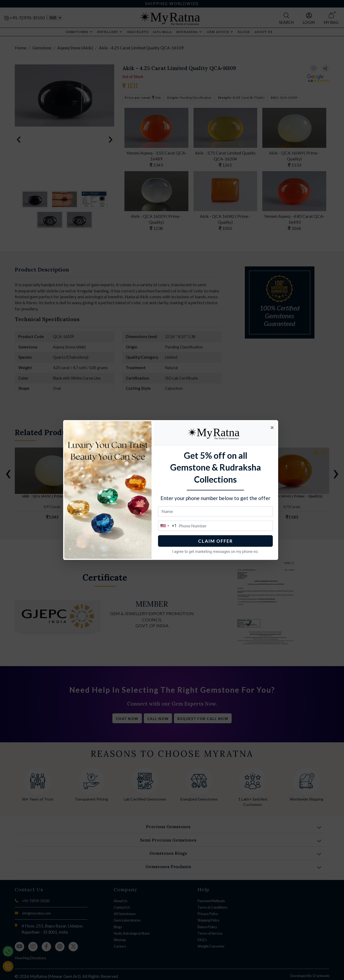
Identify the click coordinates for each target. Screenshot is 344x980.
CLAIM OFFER (217, 541)
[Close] (273, 428)
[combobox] (169, 526)
